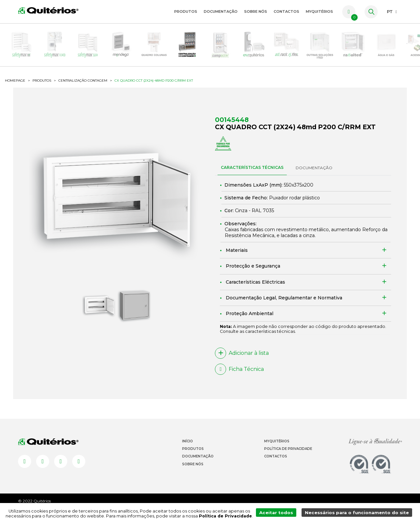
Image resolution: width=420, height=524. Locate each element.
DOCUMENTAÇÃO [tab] (314, 177)
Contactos (286, 11)
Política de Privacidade (288, 460)
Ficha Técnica (239, 379)
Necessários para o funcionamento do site (359, 514)
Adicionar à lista (242, 363)
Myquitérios (277, 452)
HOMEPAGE (15, 89)
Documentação (221, 11)
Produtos (186, 11)
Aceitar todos (283, 514)
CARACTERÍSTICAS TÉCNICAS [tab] (252, 177)
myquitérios (319, 11)
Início (188, 452)
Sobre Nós (256, 11)
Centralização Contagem (83, 89)
